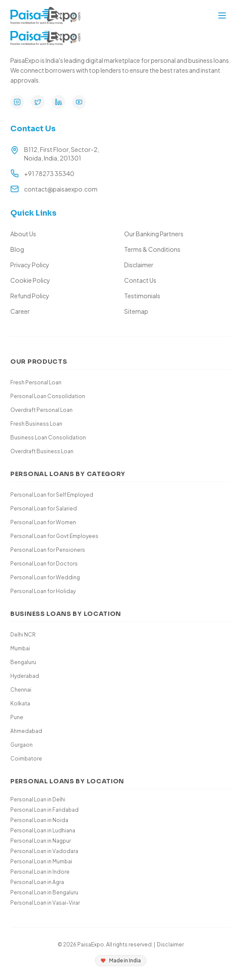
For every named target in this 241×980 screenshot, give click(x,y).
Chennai (21, 690)
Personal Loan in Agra (37, 882)
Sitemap (136, 311)
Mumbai (20, 648)
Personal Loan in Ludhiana (43, 830)
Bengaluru (23, 662)
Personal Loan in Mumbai (41, 861)
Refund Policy (30, 296)
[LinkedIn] (58, 102)
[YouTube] (79, 102)
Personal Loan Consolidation (48, 396)
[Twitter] (38, 102)
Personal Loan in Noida (39, 820)
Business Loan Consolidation (48, 437)
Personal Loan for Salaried (44, 509)
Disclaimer (139, 265)
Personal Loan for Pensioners (48, 550)
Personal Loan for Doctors (44, 564)
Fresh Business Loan (36, 424)
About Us (23, 234)
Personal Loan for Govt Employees (54, 536)
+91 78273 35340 (49, 173)
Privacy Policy (30, 265)
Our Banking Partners (154, 234)
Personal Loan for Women (43, 522)
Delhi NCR (23, 635)
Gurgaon (21, 745)
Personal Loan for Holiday (43, 591)
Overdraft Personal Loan (41, 410)
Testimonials (142, 296)
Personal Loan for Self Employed (52, 495)
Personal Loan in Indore (40, 872)
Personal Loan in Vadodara (44, 851)
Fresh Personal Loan (36, 382)
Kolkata (20, 703)
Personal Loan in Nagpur (41, 841)
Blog (17, 249)
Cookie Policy (30, 280)
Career (20, 311)
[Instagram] (17, 102)
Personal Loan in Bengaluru (44, 892)
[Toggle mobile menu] (222, 15)
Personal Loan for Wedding (45, 577)
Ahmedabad (26, 731)
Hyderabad (25, 676)
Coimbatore (26, 759)
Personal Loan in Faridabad (44, 810)
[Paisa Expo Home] (45, 15)
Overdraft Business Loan (42, 451)
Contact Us (140, 280)
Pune (17, 717)
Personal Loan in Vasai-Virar (45, 903)
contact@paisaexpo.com (61, 189)
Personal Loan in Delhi (38, 799)
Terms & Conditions (152, 249)
